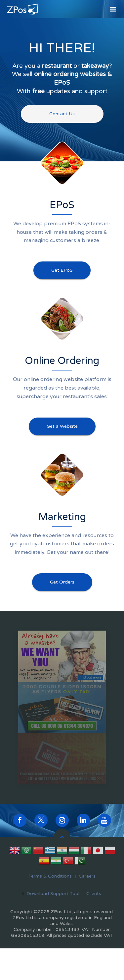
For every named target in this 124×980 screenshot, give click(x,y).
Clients (94, 894)
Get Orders (62, 582)
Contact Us (62, 114)
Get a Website (62, 426)
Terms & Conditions (50, 876)
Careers (87, 876)
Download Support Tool (53, 894)
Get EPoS (62, 270)
